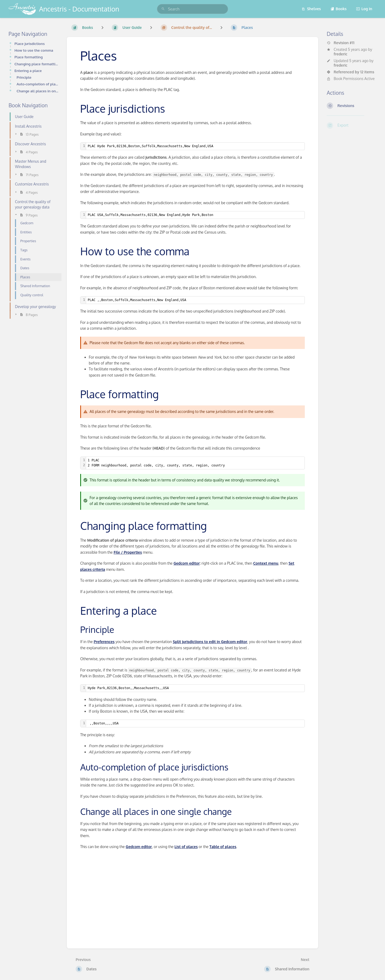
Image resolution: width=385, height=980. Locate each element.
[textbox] (195, 146)
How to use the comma (34, 50)
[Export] (352, 126)
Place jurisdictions (30, 43)
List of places (186, 847)
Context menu (266, 563)
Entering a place (28, 71)
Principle (24, 77)
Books (339, 9)
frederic (340, 54)
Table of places (223, 847)
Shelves (311, 9)
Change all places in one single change (37, 91)
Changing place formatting (36, 64)
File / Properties (128, 552)
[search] (192, 9)
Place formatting (29, 57)
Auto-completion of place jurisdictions (37, 84)
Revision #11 (340, 43)
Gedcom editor (187, 563)
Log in (364, 9)
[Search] (163, 9)
